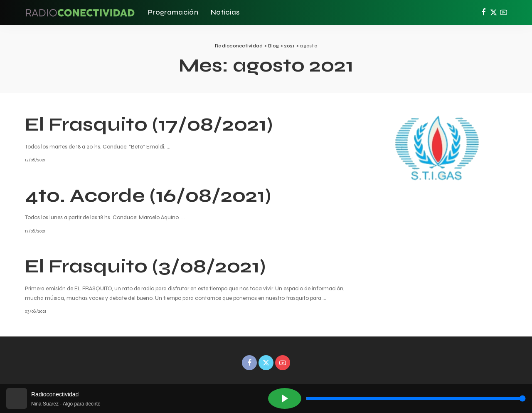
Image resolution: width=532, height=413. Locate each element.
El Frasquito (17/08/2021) (149, 124)
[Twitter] (494, 12)
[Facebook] (484, 12)
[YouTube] (504, 12)
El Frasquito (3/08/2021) (145, 266)
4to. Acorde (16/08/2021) (148, 195)
